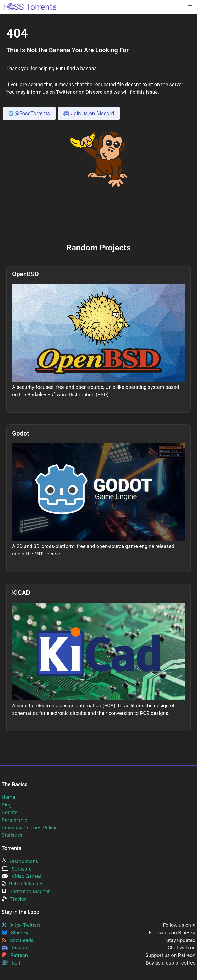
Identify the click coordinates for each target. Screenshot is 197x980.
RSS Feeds (18, 940)
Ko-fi (12, 963)
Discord (15, 948)
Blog (7, 805)
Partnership (15, 820)
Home (8, 797)
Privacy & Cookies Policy (29, 828)
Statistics (12, 835)
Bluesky (15, 933)
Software (17, 869)
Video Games (21, 876)
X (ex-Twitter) (21, 925)
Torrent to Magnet (26, 891)
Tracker (14, 899)
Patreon (15, 955)
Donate (10, 812)
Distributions (20, 861)
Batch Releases (23, 884)
